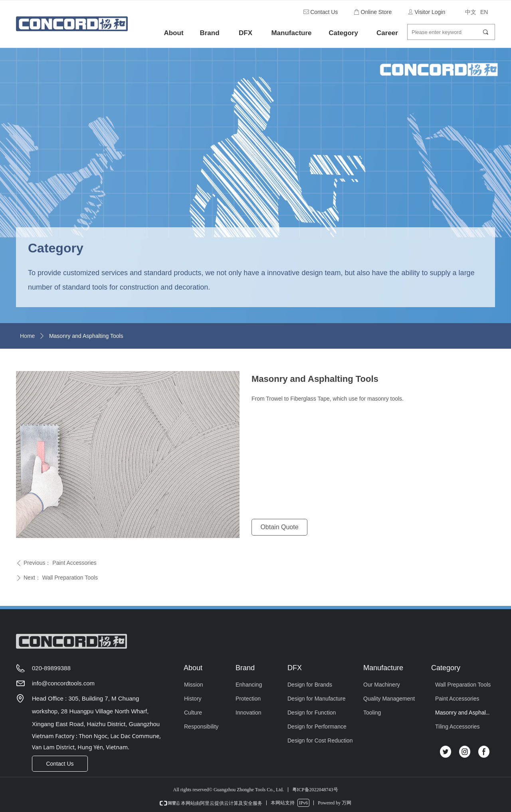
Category (343, 33)
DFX (246, 33)
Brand (209, 33)
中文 (471, 12)
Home (27, 336)
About (173, 33)
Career (387, 33)
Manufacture (291, 33)
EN (484, 12)
